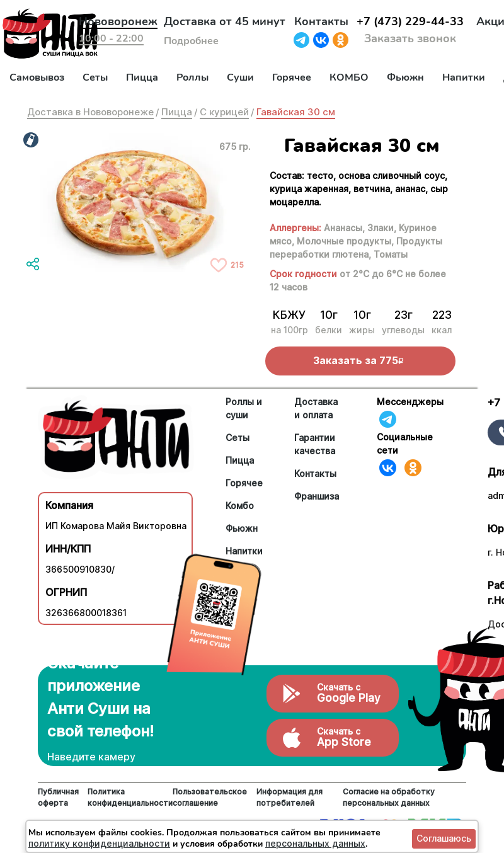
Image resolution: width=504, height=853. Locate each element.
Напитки (464, 77)
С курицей (224, 112)
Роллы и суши (244, 408)
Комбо (240, 506)
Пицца (142, 77)
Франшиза (317, 496)
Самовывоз (37, 77)
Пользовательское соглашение (210, 797)
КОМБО (349, 77)
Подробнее (191, 41)
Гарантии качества (315, 444)
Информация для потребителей (289, 797)
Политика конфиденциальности (130, 797)
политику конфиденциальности (99, 843)
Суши (240, 77)
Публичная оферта (58, 797)
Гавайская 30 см (296, 112)
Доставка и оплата (316, 408)
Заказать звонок (410, 38)
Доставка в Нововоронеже (90, 112)
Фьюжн (405, 77)
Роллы (192, 77)
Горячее (292, 77)
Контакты (321, 21)
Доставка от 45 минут (225, 21)
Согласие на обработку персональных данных (389, 797)
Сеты (95, 77)
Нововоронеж (118, 21)
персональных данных (315, 843)
